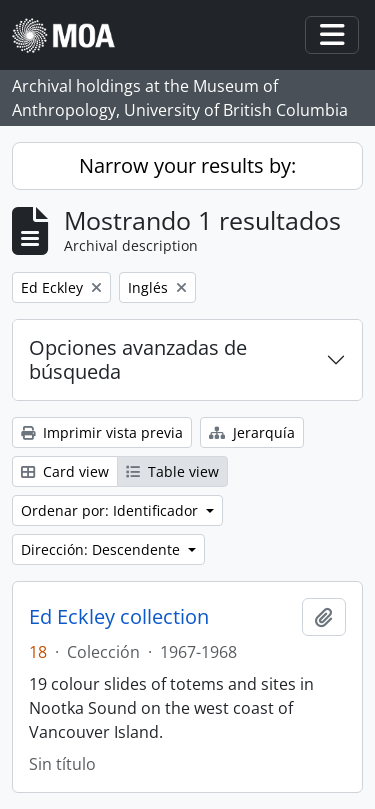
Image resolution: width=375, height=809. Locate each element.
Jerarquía (252, 432)
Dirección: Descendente (102, 549)
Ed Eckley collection (119, 617)
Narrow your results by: (187, 165)
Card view (65, 471)
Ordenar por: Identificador (111, 510)
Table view (172, 471)
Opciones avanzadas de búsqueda (138, 359)
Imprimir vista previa (102, 432)
